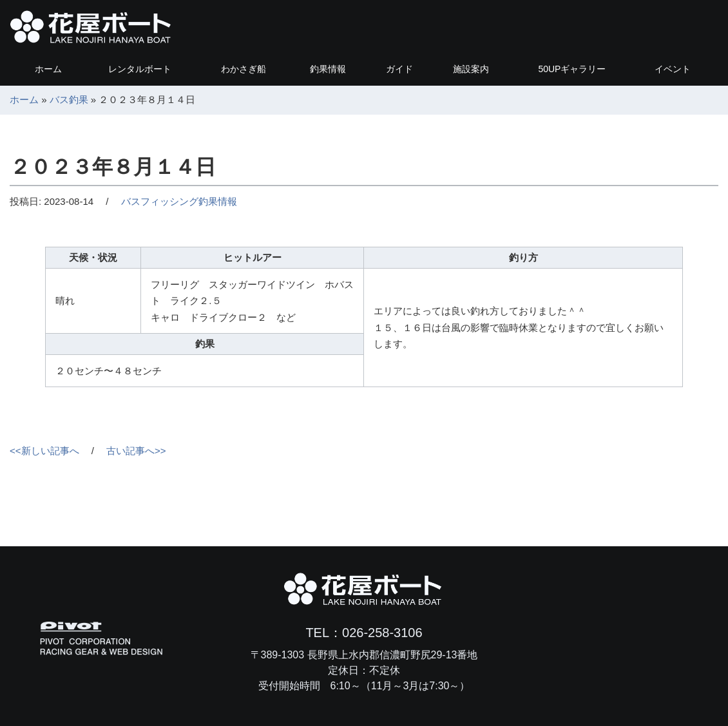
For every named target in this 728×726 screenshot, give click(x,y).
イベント (673, 69)
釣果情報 (328, 69)
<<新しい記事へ (44, 451)
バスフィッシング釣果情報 (179, 201)
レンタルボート (140, 69)
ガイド (399, 69)
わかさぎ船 (244, 69)
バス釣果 (69, 100)
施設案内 (471, 69)
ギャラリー (572, 69)
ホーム (48, 69)
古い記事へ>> (136, 451)
